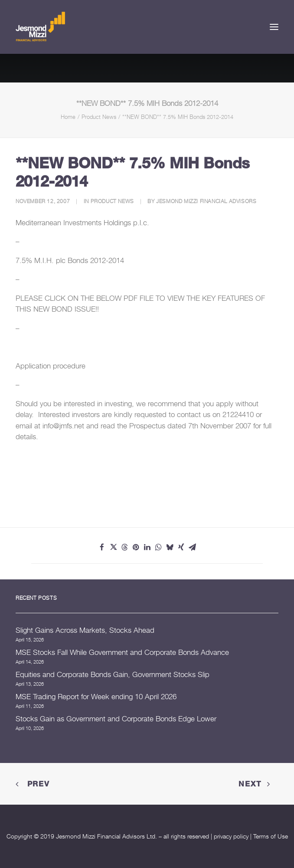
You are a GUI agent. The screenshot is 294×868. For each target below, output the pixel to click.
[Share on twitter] (113, 547)
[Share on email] (192, 547)
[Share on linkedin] (147, 547)
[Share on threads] (124, 547)
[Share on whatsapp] (158, 547)
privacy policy (231, 836)
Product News (99, 117)
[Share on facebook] (102, 547)
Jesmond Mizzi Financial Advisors (206, 201)
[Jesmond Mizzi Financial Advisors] (40, 27)
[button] (274, 27)
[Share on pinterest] (136, 547)
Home (68, 117)
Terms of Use (271, 836)
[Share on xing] (181, 547)
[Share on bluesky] (170, 547)
